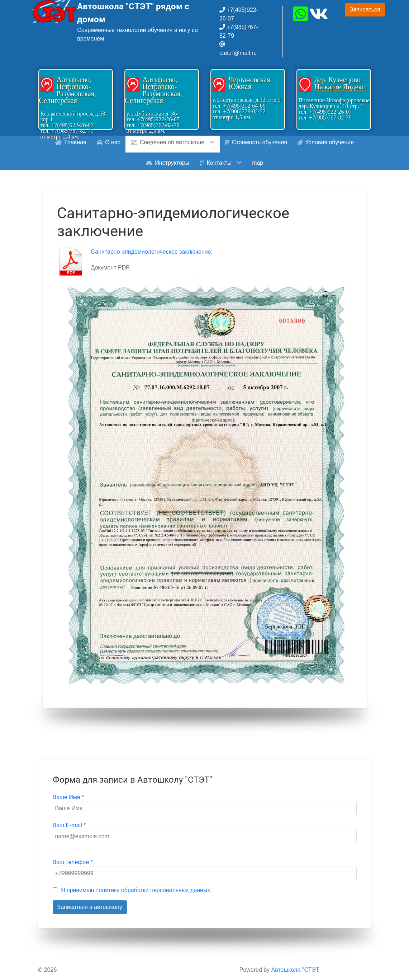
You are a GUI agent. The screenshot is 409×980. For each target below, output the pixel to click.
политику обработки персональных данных (153, 890)
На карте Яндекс (340, 87)
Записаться (365, 10)
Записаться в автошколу (90, 907)
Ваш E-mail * (69, 825)
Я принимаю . (136, 890)
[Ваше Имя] (205, 808)
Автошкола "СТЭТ (295, 970)
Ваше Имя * (68, 797)
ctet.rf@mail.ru (238, 53)
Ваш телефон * (73, 862)
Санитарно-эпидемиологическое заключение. (152, 252)
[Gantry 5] (55, 11)
